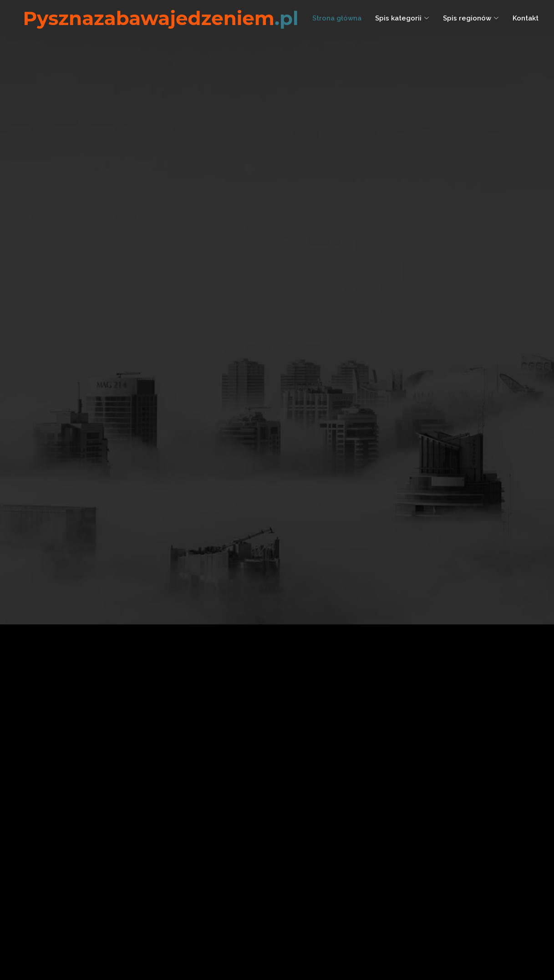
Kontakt (526, 18)
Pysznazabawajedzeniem (161, 18)
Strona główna (337, 18)
